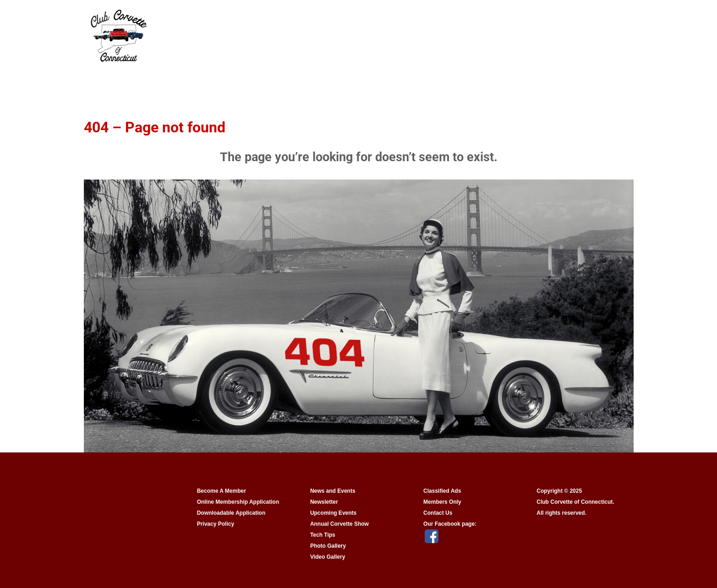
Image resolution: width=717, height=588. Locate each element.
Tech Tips (323, 535)
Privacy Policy (216, 524)
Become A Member (222, 491)
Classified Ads (442, 491)
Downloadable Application (231, 513)
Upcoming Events (333, 513)
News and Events (333, 491)
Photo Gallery (328, 546)
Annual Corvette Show (339, 524)
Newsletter (324, 502)
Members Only (442, 502)
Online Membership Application (238, 502)
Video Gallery (328, 557)
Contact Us (438, 513)
